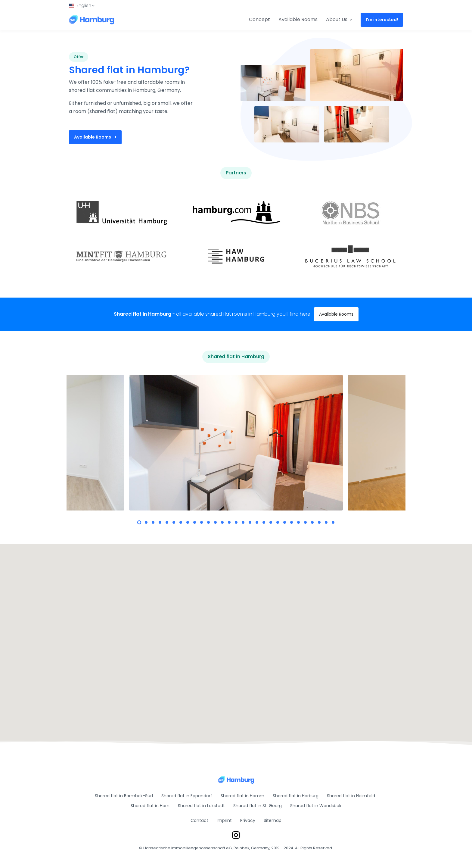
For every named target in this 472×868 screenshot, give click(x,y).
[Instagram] (236, 835)
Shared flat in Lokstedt (201, 806)
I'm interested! (382, 20)
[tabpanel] (236, 443)
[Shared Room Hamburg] (92, 20)
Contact (199, 820)
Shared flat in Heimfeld (351, 796)
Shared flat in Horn (150, 806)
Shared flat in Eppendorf (187, 796)
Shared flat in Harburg (296, 796)
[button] (82, 6)
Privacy (248, 820)
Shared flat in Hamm (242, 796)
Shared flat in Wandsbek (316, 806)
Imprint (224, 820)
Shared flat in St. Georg (258, 806)
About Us (339, 19)
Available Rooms (298, 19)
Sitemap (273, 820)
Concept (259, 19)
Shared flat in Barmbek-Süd (124, 796)
